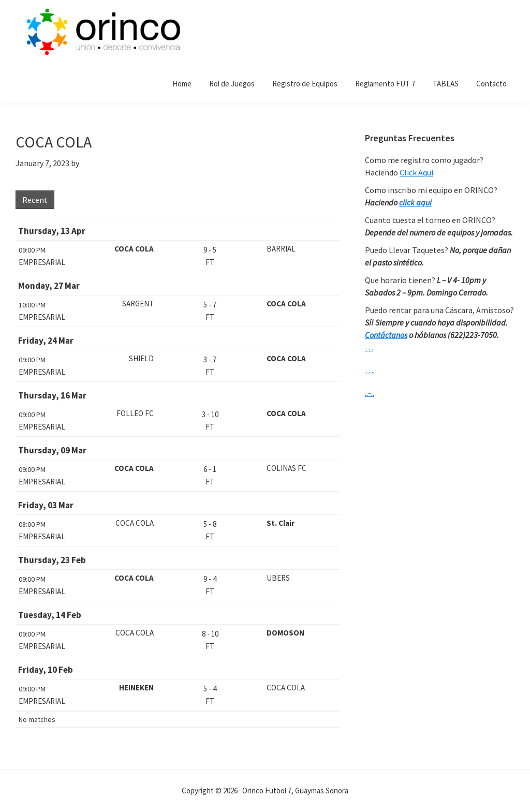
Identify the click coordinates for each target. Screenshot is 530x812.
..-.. (370, 393)
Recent (35, 200)
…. (370, 370)
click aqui (415, 202)
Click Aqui (416, 172)
